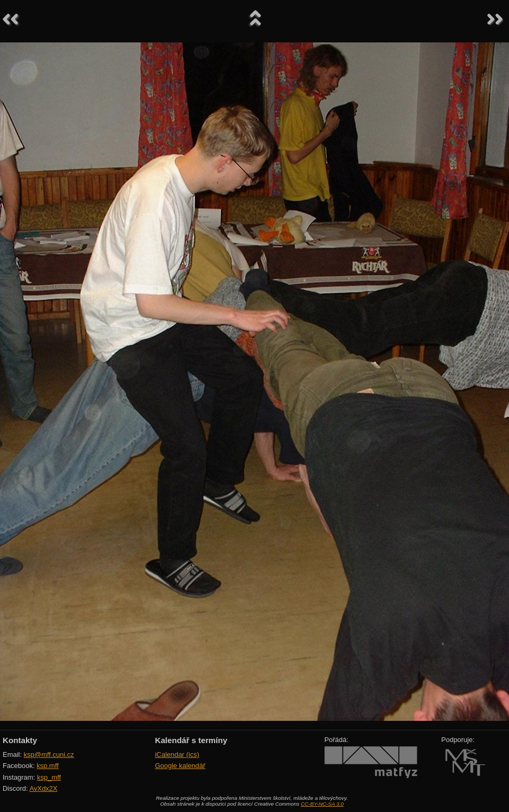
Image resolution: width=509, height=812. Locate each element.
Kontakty (20, 740)
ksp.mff (48, 766)
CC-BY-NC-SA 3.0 (322, 804)
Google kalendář (180, 766)
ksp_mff (49, 777)
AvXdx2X (43, 788)
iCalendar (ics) (177, 754)
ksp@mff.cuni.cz (49, 754)
